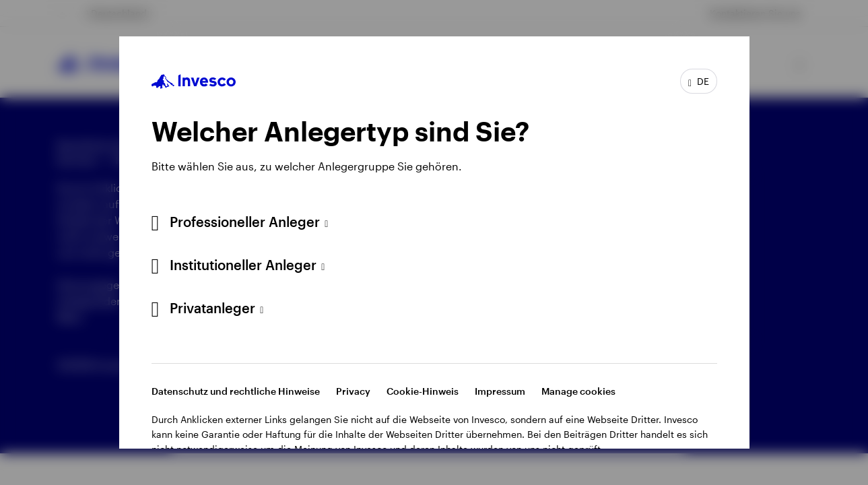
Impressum (500, 391)
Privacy (353, 391)
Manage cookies (578, 391)
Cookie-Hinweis (423, 391)
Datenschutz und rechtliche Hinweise (236, 391)
